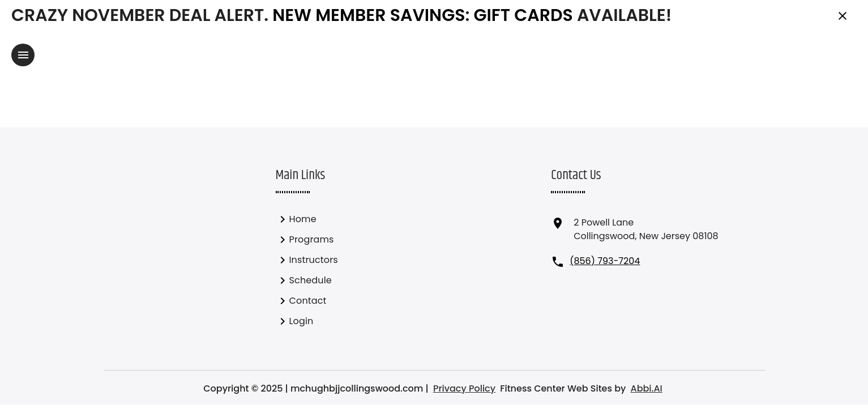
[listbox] (338, 270)
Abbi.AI (646, 388)
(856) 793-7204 (605, 261)
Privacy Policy (464, 388)
